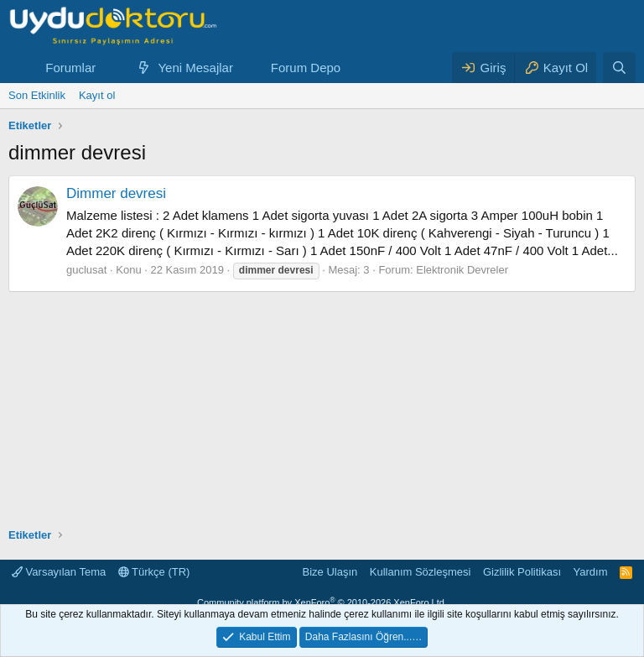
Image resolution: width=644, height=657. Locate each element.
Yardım (591, 572)
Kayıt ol (97, 95)
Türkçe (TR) (154, 572)
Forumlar (70, 68)
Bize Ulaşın (330, 572)
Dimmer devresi (116, 193)
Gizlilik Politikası (522, 572)
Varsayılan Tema (59, 572)
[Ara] (619, 68)
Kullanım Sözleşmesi (421, 572)
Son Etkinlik (37, 95)
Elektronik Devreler (462, 270)
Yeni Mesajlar (195, 68)
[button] (109, 68)
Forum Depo (306, 68)
